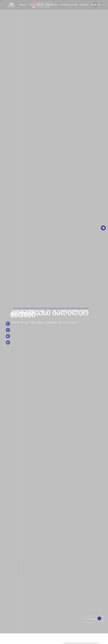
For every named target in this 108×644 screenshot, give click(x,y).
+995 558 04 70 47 (43, 5)
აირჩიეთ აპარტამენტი (93, 618)
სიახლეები (84, 5)
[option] (54, 317)
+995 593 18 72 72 (43, 3)
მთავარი (23, 5)
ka (95, 5)
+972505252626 (41, 7)
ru (104, 5)
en (100, 5)
